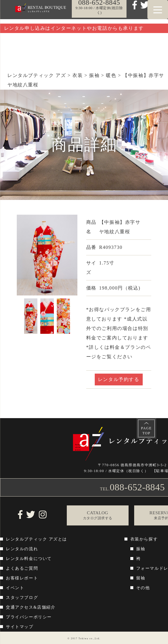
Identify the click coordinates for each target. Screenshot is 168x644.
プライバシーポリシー (29, 617)
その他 (143, 588)
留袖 (141, 578)
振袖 (141, 549)
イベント (15, 588)
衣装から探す (144, 539)
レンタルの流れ (22, 549)
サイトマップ (20, 627)
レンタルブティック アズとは (36, 539)
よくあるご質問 (22, 568)
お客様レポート (22, 578)
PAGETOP (146, 431)
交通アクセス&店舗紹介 (31, 607)
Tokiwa (83, 639)
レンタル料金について (29, 559)
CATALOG (98, 516)
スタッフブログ (22, 598)
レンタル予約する (119, 379)
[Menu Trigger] (158, 10)
